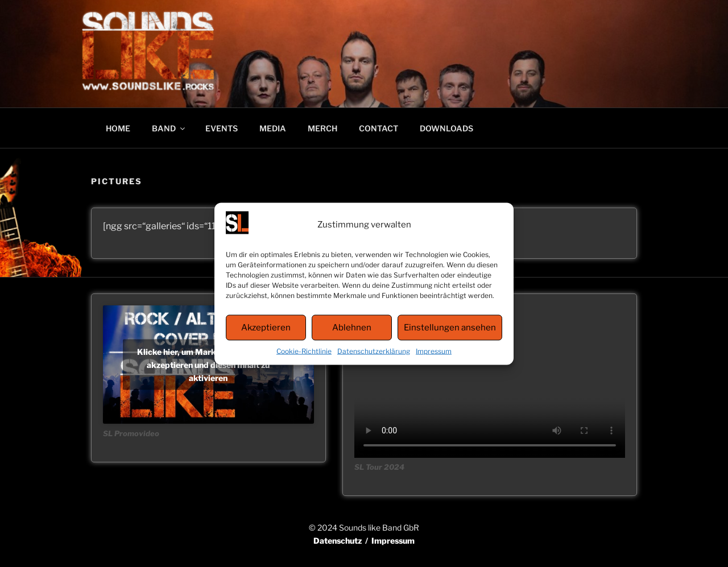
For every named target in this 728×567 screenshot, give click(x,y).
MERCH (322, 128)
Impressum (434, 351)
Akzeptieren (266, 328)
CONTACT (379, 128)
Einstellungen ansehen (450, 328)
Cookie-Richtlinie (304, 351)
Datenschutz (338, 541)
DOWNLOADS (446, 128)
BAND (169, 128)
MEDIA (273, 128)
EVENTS (222, 128)
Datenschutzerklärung (374, 351)
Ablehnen (352, 328)
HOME (118, 128)
